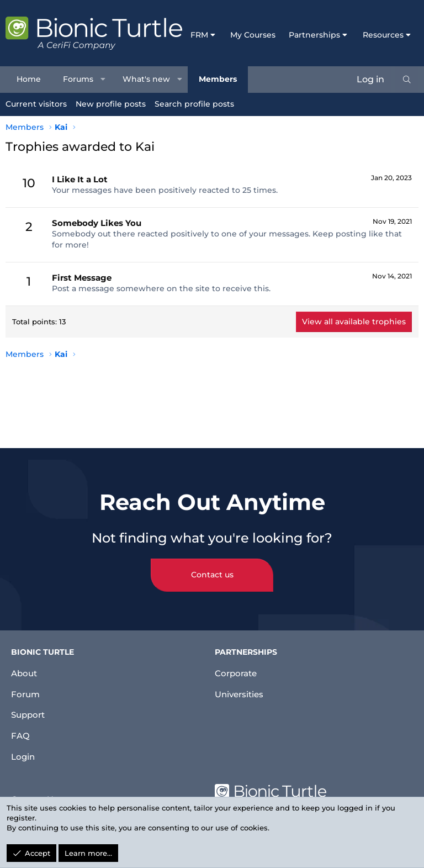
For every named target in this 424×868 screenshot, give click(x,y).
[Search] (407, 80)
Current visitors (36, 104)
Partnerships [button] (314, 35)
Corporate (237, 667)
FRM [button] (199, 35)
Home (29, 79)
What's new (146, 79)
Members (218, 79)
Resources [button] (383, 35)
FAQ (20, 733)
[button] (103, 80)
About (25, 667)
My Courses (253, 35)
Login (24, 756)
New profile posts (111, 104)
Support (30, 711)
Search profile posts (194, 104)
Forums (78, 79)
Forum (26, 689)
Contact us (212, 569)
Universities (241, 689)
